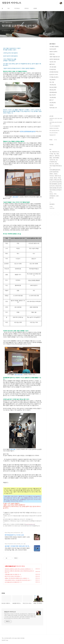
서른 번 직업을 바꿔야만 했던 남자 (56, 167)
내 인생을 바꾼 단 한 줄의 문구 (12, 582)
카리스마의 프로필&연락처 (55, 126)
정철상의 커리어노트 (12, 3)
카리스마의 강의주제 (53, 133)
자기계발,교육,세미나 (54, 77)
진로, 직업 (52, 82)
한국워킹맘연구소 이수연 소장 (14, 535)
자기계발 (51, 154)
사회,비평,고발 (53, 85)
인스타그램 (54, 214)
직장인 (58, 154)
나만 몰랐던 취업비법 (54, 47)
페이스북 (51, 214)
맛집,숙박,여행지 (53, 87)
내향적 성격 (57, 156)
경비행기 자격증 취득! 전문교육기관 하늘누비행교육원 (18, 546)
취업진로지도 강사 (56, 152)
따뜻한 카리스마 (58, 176)
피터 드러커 (52, 164)
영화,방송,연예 (53, 90)
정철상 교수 (52, 156)
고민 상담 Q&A (53, 67)
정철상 (51, 158)
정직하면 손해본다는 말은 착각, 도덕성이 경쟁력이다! (18, 569)
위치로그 (27, 8)
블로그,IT (51, 100)
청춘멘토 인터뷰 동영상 (54, 128)
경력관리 (51, 174)
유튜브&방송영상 (53, 92)
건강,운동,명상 (53, 103)
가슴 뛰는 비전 (53, 62)
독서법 (59, 178)
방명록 (35, 8)
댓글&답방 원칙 (53, 135)
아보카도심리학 (53, 49)
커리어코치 (52, 176)
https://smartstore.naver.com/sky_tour (14, 544)
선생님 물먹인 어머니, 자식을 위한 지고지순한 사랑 (17, 580)
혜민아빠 (15, 197)
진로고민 (51, 194)
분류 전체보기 (52, 44)
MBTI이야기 (52, 64)
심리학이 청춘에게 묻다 (54, 59)
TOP (61, 639)
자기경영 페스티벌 (53, 162)
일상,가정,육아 (53, 95)
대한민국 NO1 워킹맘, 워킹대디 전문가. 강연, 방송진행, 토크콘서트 (17, 538)
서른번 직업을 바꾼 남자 (10, 566)
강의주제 (57, 164)
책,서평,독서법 (53, 69)
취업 (55, 154)
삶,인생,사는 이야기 (54, 75)
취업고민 (55, 178)
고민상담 (51, 178)
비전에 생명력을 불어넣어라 (28, 131)
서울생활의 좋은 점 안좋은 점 (12, 574)
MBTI (58, 196)
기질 (50, 152)
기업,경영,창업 (53, 97)
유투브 (58, 214)
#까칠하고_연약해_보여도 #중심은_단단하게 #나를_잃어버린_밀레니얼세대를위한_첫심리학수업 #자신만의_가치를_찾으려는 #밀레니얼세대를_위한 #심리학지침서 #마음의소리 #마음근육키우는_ (56, 186)
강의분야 (55, 174)
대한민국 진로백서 (53, 52)
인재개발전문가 (52, 196)
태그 (9, 8)
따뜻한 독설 (52, 54)
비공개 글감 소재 (53, 108)
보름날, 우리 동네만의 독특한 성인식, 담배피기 (16, 578)
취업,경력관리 (52, 80)
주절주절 (51, 105)
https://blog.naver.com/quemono (12, 533)
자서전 (55, 194)
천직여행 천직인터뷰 (54, 72)
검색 (57, 3)
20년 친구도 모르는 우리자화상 (12, 576)
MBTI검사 (52, 198)
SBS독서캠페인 (56, 158)
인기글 (55, 140)
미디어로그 (17, 8)
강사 (57, 160)
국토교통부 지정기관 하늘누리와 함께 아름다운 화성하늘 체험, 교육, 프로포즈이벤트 (17, 549)
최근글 (51, 140)
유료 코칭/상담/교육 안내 (54, 131)
